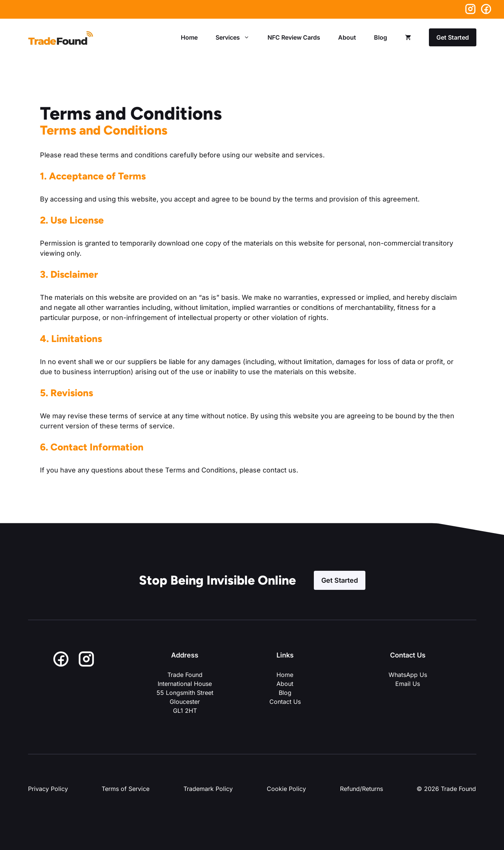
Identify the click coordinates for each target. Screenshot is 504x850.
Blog (381, 37)
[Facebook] (486, 9)
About (347, 37)
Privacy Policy (48, 789)
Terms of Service (126, 789)
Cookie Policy (286, 789)
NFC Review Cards (294, 37)
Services (237, 37)
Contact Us (285, 702)
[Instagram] (472, 9)
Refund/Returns (361, 789)
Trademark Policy (208, 789)
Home (189, 37)
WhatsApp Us (408, 675)
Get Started (453, 37)
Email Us (408, 684)
